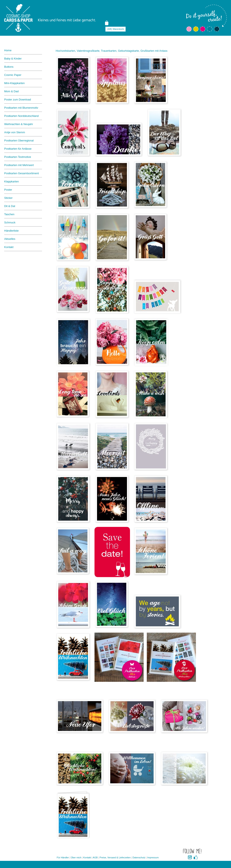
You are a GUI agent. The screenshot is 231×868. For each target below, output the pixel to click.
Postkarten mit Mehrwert (19, 165)
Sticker (8, 198)
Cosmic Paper (13, 75)
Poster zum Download (18, 100)
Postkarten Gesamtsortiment (22, 173)
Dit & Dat (10, 206)
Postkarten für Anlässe (18, 149)
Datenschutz (139, 857)
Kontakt (9, 247)
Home (8, 50)
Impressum (153, 857)
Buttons (9, 67)
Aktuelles (10, 239)
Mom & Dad (11, 91)
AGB (95, 857)
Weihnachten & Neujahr (19, 124)
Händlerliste (11, 231)
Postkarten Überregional (19, 140)
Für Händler (63, 857)
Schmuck (10, 222)
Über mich (76, 857)
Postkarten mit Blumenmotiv (21, 108)
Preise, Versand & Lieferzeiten (115, 857)
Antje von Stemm (15, 132)
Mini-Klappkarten (14, 83)
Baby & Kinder (13, 59)
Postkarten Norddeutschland (21, 116)
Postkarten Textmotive (18, 157)
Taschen (9, 214)
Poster (8, 190)
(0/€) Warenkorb (116, 29)
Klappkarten (11, 181)
